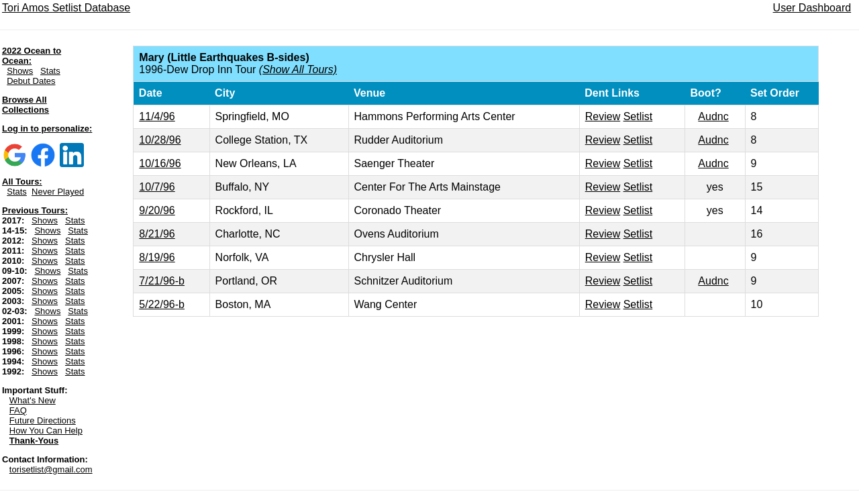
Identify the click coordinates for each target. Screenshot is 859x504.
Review (603, 116)
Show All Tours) (300, 69)
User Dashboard (812, 8)
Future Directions (43, 420)
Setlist (638, 116)
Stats (50, 71)
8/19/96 (157, 257)
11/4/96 (157, 116)
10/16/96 (160, 163)
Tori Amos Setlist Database (66, 8)
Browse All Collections (26, 105)
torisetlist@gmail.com (51, 469)
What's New (33, 400)
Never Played (58, 192)
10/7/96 (157, 187)
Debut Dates (31, 81)
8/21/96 (157, 234)
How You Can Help (46, 431)
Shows (20, 71)
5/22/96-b (162, 304)
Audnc (713, 116)
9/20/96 (157, 210)
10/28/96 (160, 140)
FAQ (18, 410)
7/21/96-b (162, 281)
